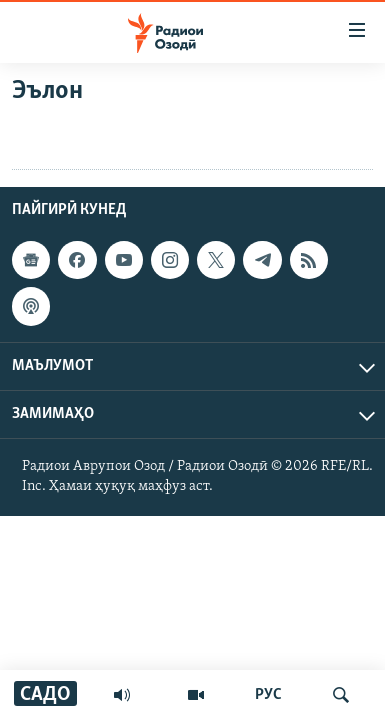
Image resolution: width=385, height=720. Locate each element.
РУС (268, 695)
